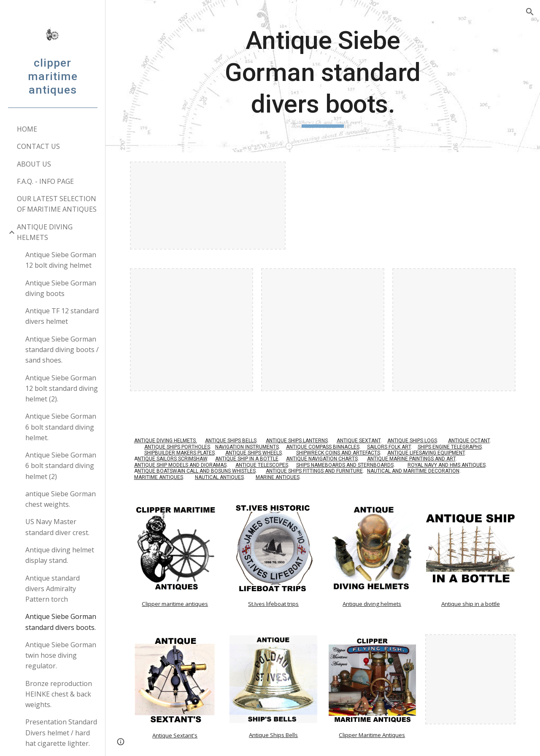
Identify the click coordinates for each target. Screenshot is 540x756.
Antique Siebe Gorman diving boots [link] (61, 288)
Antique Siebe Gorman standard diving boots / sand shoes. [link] (62, 350)
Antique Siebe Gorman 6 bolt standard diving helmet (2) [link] (61, 466)
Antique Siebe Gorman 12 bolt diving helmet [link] (61, 260)
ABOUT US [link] (34, 164)
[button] (530, 12)
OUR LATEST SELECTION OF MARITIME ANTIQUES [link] (57, 204)
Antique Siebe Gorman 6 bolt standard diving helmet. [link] (61, 427)
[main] (323, 76)
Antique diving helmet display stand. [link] (60, 555)
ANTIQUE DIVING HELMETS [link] (45, 232)
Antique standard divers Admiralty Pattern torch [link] (53, 589)
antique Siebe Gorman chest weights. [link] (61, 499)
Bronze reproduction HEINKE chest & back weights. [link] (59, 694)
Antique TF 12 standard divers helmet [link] (62, 316)
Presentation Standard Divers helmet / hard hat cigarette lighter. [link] (61, 733)
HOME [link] (27, 129)
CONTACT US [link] (38, 146)
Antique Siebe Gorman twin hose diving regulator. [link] (61, 655)
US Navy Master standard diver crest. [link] (57, 527)
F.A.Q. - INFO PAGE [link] (45, 181)
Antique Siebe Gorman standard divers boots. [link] (61, 622)
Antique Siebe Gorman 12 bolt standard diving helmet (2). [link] (62, 389)
